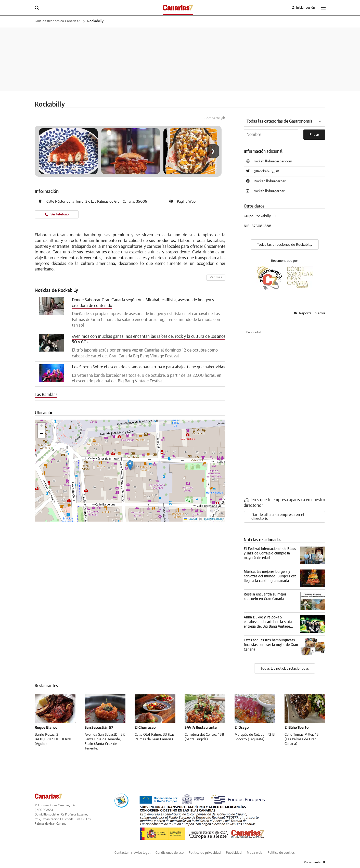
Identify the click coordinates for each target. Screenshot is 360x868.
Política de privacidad (205, 849)
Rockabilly (104, 21)
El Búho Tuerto (298, 723)
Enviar (314, 135)
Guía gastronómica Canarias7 (61, 21)
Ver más (216, 277)
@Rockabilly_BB (266, 171)
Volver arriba (315, 858)
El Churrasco (146, 723)
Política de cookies (281, 849)
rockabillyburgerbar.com (273, 161)
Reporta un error (310, 310)
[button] (130, 465)
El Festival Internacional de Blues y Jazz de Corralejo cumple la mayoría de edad (270, 549)
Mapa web (255, 849)
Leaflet (190, 519)
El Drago (242, 723)
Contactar (122, 849)
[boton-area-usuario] (300, 8)
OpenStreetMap (213, 519)
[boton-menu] (323, 8)
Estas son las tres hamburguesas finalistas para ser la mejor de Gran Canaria (271, 641)
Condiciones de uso (170, 849)
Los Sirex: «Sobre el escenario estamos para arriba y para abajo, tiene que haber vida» (149, 367)
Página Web (186, 202)
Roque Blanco (47, 723)
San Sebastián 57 (99, 723)
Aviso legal (142, 849)
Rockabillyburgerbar (270, 181)
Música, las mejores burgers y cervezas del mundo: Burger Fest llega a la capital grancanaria (270, 572)
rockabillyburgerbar (269, 191)
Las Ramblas (46, 395)
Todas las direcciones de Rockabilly (285, 245)
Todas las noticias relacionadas (285, 665)
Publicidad (234, 849)
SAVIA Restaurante (201, 723)
